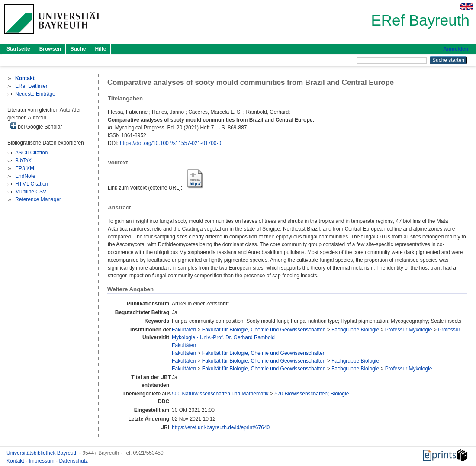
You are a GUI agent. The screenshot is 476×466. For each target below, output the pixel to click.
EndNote (25, 176)
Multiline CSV (31, 192)
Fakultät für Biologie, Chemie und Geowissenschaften (264, 330)
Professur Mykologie (409, 330)
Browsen (50, 49)
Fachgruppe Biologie (355, 330)
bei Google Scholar (36, 126)
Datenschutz (73, 461)
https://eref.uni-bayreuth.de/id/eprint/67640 (221, 427)
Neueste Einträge (35, 94)
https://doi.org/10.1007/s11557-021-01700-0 (170, 143)
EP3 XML (26, 168)
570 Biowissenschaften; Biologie (312, 394)
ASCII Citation (31, 153)
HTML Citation (32, 184)
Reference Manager (38, 199)
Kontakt (16, 461)
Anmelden (456, 49)
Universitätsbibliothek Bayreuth (43, 453)
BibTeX (23, 161)
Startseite (18, 49)
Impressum (42, 461)
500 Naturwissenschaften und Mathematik (220, 394)
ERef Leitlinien (32, 86)
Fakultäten (184, 330)
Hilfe (100, 49)
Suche (78, 49)
